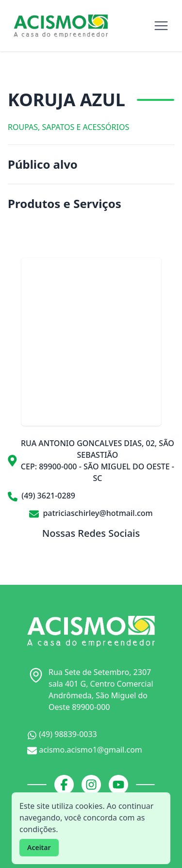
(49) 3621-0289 (41, 496)
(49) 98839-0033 (62, 734)
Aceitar (39, 847)
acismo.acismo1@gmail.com (85, 750)
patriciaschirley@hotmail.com (91, 513)
